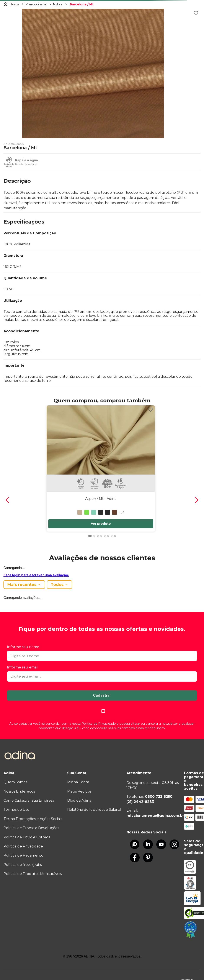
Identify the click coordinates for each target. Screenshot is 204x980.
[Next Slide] (197, 500)
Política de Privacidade (99, 724)
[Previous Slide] (7, 500)
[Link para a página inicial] (12, 4)
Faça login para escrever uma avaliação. (36, 575)
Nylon (57, 4)
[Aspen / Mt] (101, 467)
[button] (102, 183)
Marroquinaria (36, 4)
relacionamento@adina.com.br (155, 816)
